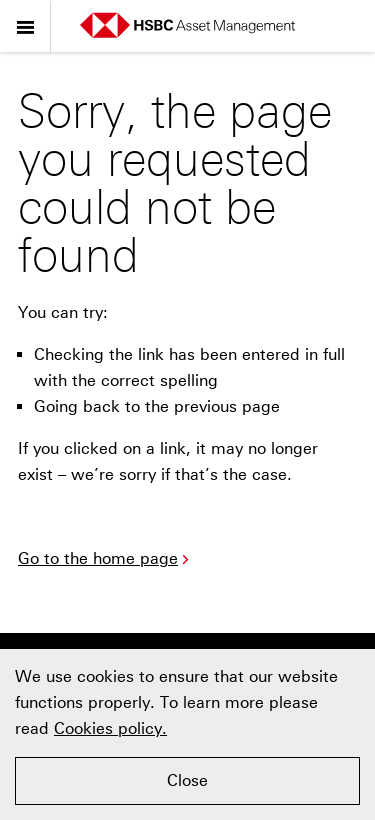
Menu (25, 23)
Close (187, 780)
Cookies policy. (110, 728)
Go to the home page (105, 558)
